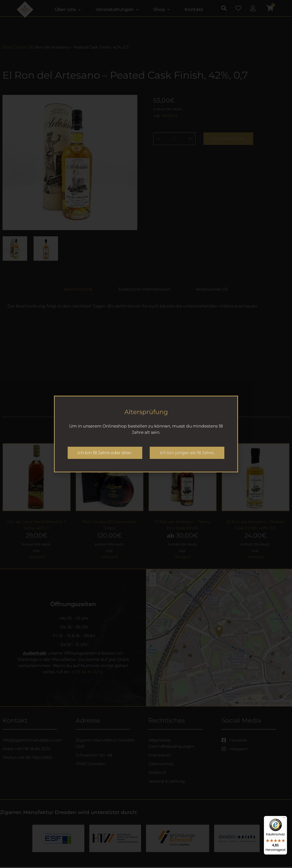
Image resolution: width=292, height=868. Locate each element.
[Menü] (284, 819)
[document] (146, 434)
